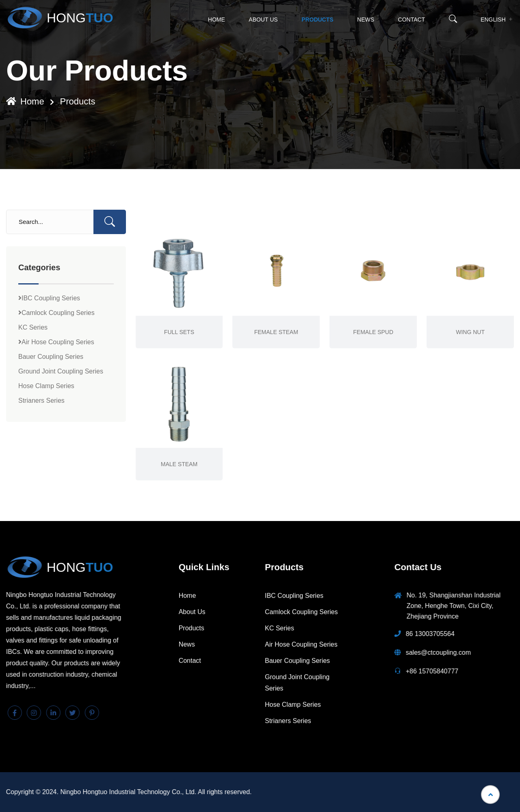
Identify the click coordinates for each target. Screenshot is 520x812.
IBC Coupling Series (49, 298)
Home (217, 20)
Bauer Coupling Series (51, 357)
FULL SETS (179, 332)
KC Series (33, 327)
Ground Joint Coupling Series (61, 371)
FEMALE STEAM (276, 332)
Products (317, 20)
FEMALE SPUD (373, 332)
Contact (412, 20)
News (366, 20)
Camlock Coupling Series (56, 313)
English (493, 20)
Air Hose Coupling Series (56, 342)
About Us (263, 20)
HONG (60, 18)
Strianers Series (41, 401)
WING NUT (470, 332)
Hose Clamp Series (46, 386)
